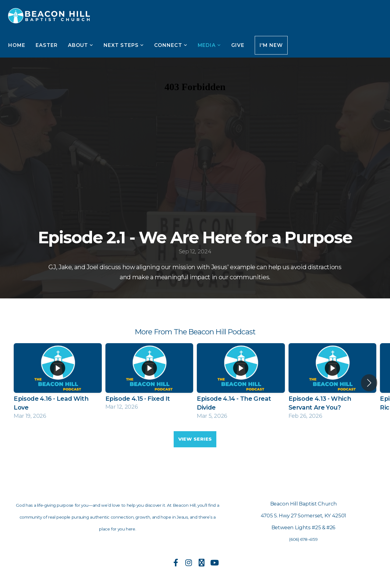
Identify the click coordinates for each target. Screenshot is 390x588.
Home (17, 45)
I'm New (271, 45)
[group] (58, 383)
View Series (195, 439)
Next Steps (124, 45)
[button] (369, 383)
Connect (171, 45)
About (81, 45)
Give (238, 45)
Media (209, 45)
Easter (47, 45)
